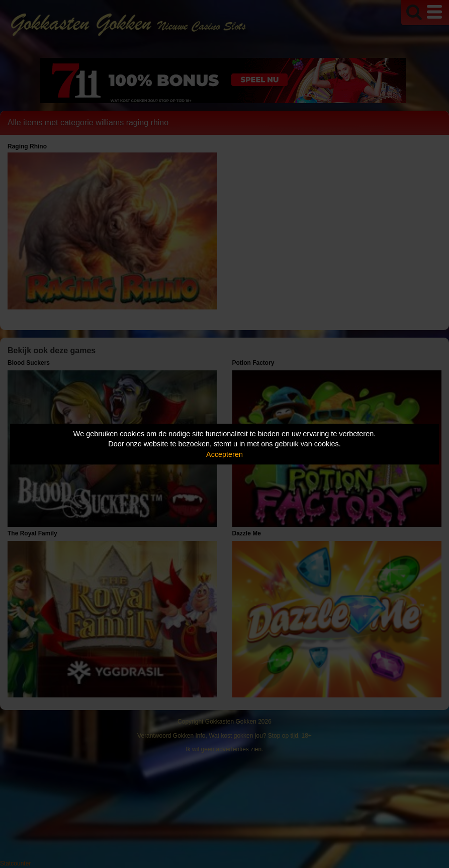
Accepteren (224, 454)
